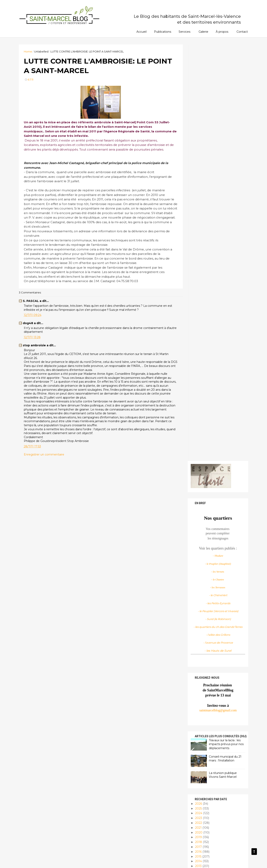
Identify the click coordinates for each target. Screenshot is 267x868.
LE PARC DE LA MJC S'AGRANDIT (212, 653)
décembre (206, 463)
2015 (198, 440)
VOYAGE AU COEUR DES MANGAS (215, 534)
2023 (198, 401)
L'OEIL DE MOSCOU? (213, 659)
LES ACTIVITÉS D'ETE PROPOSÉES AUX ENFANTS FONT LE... (219, 544)
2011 (198, 459)
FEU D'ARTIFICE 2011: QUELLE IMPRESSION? (219, 573)
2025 (198, 392)
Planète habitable (207, 825)
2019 (198, 421)
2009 (198, 700)
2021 (198, 411)
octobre (204, 473)
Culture (200, 784)
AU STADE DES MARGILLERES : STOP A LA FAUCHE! (220, 613)
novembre (206, 468)
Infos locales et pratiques (213, 812)
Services (184, 32)
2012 (198, 454)
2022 (198, 406)
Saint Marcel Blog (211, 747)
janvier (203, 689)
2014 (198, 445)
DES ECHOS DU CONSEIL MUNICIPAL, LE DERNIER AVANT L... (217, 583)
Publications (163, 32)
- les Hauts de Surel (217, 234)
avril (201, 675)
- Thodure (217, 139)
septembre (206, 477)
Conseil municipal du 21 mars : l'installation (225, 342)
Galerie (203, 32)
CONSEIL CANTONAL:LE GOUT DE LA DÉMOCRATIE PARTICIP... (219, 563)
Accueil (141, 32)
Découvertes (204, 791)
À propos (222, 32)
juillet (202, 487)
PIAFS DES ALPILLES (213, 499)
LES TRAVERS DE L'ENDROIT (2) (220, 516)
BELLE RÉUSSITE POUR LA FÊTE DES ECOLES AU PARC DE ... (219, 643)
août (201, 482)
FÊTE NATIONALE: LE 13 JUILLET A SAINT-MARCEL (218, 593)
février (203, 684)
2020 (198, 416)
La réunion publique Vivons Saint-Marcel (222, 358)
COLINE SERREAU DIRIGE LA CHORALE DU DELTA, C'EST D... (219, 631)
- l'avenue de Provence (217, 226)
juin (201, 665)
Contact (242, 32)
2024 (198, 397)
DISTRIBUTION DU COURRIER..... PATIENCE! (216, 493)
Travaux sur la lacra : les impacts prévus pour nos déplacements (226, 327)
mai (201, 670)
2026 (198, 387)
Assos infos (202, 777)
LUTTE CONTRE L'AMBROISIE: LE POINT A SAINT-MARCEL (219, 621)
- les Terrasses (217, 171)
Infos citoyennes (206, 805)
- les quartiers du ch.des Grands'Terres (217, 210)
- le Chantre (217, 163)
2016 (198, 435)
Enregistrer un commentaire (45, 460)
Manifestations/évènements (214, 818)
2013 (198, 449)
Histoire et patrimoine (210, 798)
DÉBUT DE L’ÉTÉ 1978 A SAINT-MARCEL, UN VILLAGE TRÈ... (220, 554)
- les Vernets (217, 155)
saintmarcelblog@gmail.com (217, 294)
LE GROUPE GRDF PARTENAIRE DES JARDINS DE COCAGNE (219, 508)
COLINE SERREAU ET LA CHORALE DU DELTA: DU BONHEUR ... (217, 524)
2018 (198, 425)
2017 (198, 430)
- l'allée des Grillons (217, 218)
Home (29, 51)
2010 (198, 695)
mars (202, 680)
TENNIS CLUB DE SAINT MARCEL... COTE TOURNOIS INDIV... (219, 603)
